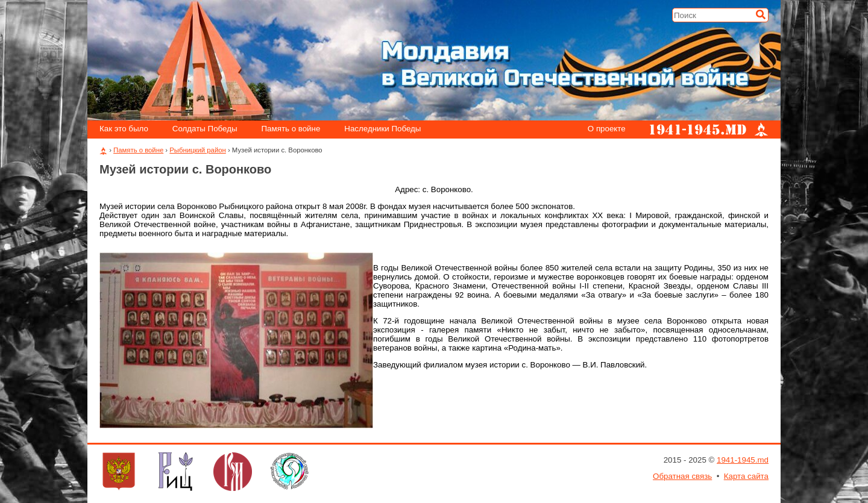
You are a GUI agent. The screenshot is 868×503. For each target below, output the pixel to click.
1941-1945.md (743, 460)
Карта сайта (746, 476)
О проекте (607, 129)
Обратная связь (682, 476)
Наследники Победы (382, 129)
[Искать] (761, 14)
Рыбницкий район (198, 150)
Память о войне (291, 129)
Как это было (124, 129)
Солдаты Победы (205, 129)
